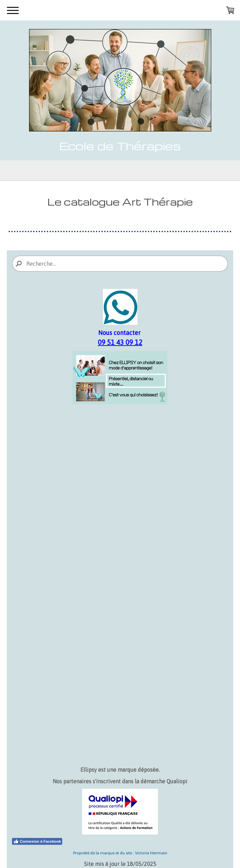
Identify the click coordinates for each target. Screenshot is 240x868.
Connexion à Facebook (37, 841)
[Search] (120, 264)
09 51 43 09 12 (120, 342)
